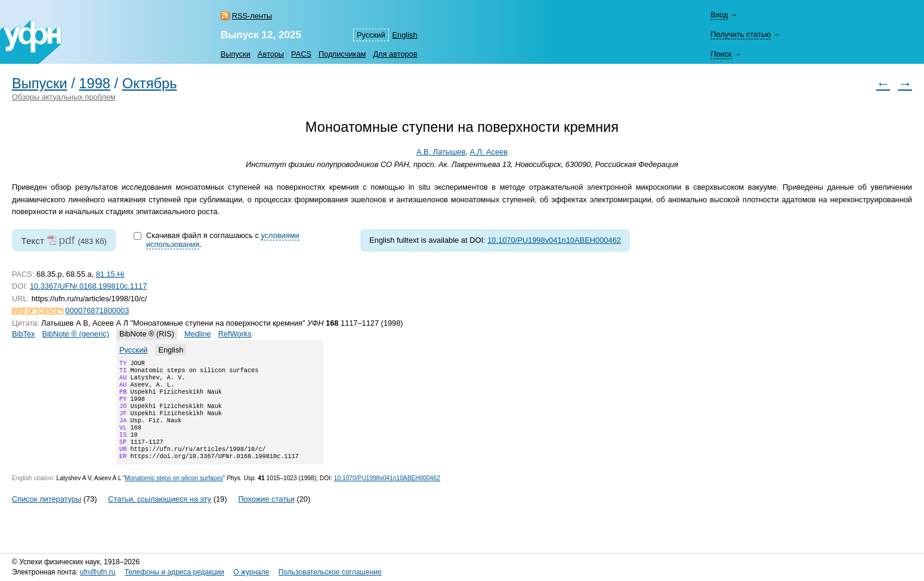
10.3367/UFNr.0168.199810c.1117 (88, 286)
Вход (719, 15)
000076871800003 (98, 310)
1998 (95, 84)
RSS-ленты (252, 16)
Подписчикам (342, 54)
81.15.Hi (110, 274)
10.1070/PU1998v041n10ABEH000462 (554, 240)
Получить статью (741, 34)
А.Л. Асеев (489, 152)
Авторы (271, 54)
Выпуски (236, 54)
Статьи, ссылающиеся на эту (160, 516)
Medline (198, 334)
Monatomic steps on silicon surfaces (174, 495)
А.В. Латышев (441, 152)
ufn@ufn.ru (98, 572)
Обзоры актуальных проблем (64, 97)
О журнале (251, 572)
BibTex (23, 334)
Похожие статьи (266, 516)
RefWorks (235, 334)
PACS (301, 54)
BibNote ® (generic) (75, 334)
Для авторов (395, 54)
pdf (67, 240)
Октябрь (150, 84)
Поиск (721, 54)
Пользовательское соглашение (330, 572)
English (405, 35)
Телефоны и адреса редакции (174, 572)
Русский (371, 35)
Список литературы (47, 516)
